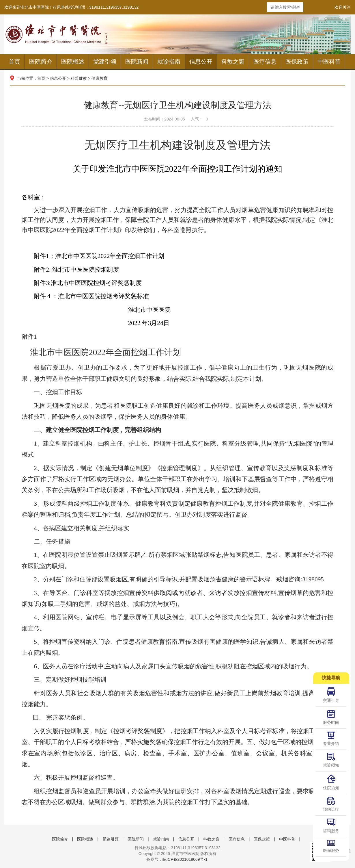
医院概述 (73, 62)
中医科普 (329, 62)
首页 (14, 62)
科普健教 (79, 78)
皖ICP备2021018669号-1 (185, 859)
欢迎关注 (343, 7)
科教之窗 (233, 62)
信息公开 (201, 62)
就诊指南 (169, 62)
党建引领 (105, 62)
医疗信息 (265, 62)
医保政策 (297, 62)
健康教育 (100, 78)
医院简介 (41, 62)
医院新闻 (137, 62)
